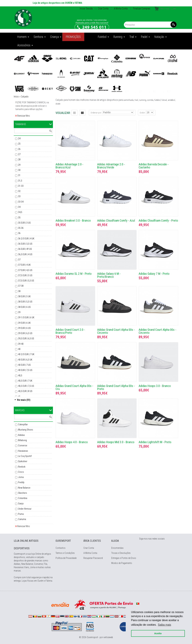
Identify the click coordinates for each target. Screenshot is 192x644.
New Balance (24, 488)
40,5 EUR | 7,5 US (26, 386)
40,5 (20, 375)
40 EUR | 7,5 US (25, 370)
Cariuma (22, 519)
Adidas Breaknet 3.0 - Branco (73, 220)
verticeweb (108, 637)
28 (19, 159)
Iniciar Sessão (86, 9)
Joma (21, 477)
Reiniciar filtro (22, 116)
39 (19, 312)
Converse (23, 445)
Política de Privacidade (66, 558)
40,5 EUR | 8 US (25, 391)
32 (19, 191)
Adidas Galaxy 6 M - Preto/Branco (109, 275)
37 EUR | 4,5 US (25, 270)
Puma (21, 514)
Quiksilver (23, 461)
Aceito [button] (157, 633)
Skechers (23, 493)
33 (19, 196)
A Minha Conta (121, 9)
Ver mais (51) (24, 400)
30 (19, 170)
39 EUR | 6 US (24, 328)
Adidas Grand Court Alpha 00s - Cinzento (116, 331)
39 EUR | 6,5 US (25, 333)
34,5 (20, 212)
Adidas (21, 435)
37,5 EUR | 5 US (25, 275)
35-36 (21, 228)
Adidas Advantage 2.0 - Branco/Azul (69, 166)
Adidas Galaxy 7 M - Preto (154, 274)
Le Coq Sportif (25, 456)
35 (19, 218)
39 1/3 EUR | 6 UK (26, 317)
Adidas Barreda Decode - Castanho (154, 166)
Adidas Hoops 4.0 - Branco (72, 442)
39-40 (21, 344)
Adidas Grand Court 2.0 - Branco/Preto (70, 331)
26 (19, 149)
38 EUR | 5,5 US (25, 302)
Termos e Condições (65, 553)
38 (19, 291)
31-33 (21, 186)
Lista (74, 113)
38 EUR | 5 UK (24, 296)
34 (19, 207)
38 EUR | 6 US (24, 307)
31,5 (20, 181)
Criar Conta (103, 9)
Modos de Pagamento (122, 563)
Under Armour (25, 509)
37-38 (21, 286)
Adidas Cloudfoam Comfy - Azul (116, 220)
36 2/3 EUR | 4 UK (26, 239)
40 (19, 349)
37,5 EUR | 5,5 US (26, 281)
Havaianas (23, 451)
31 (19, 175)
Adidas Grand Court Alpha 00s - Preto (116, 387)
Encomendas (117, 548)
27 (19, 154)
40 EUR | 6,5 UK (25, 360)
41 (19, 397)
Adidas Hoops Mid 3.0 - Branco (116, 442)
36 (19, 233)
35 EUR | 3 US (24, 223)
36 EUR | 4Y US (25, 249)
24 (19, 138)
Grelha (82, 113)
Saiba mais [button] (164, 624)
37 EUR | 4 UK (24, 265)
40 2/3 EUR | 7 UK (26, 354)
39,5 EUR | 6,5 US (26, 338)
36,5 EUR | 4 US (25, 254)
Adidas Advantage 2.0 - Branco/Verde (111, 166)
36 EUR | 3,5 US (25, 244)
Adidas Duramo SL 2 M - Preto (74, 274)
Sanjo (21, 504)
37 (19, 260)
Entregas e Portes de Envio (124, 558)
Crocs (21, 472)
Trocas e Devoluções (121, 553)
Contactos (61, 548)
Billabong (22, 440)
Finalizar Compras (142, 9)
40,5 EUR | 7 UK (25, 381)
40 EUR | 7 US (24, 365)
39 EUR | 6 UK (24, 323)
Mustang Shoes (26, 430)
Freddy (21, 482)
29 (19, 165)
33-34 (21, 202)
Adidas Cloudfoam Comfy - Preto (158, 220)
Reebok (22, 467)
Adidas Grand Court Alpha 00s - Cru (74, 387)
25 (19, 144)
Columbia (23, 498)
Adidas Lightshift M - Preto (155, 442)
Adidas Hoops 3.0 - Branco (155, 386)
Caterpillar (23, 424)
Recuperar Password (93, 558)
